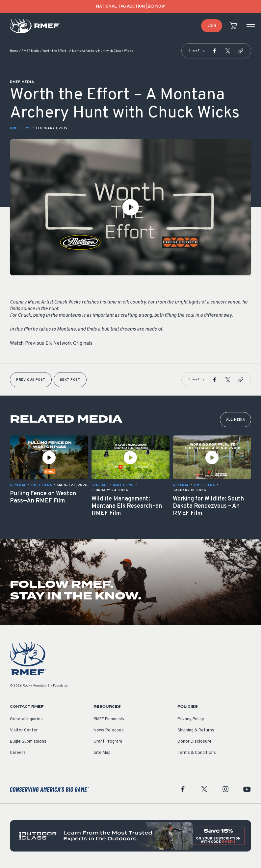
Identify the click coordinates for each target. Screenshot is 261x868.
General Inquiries (26, 719)
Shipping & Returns (196, 730)
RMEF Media (30, 51)
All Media (236, 420)
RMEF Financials (109, 719)
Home (14, 51)
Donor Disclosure (195, 742)
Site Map (102, 753)
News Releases (109, 730)
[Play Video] (130, 207)
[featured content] (130, 836)
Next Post (70, 380)
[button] (215, 51)
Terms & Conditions (197, 753)
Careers (18, 753)
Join (212, 26)
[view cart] (233, 26)
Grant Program (108, 742)
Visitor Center (24, 730)
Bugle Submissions (28, 742)
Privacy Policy (191, 719)
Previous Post (31, 380)
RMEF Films (20, 128)
